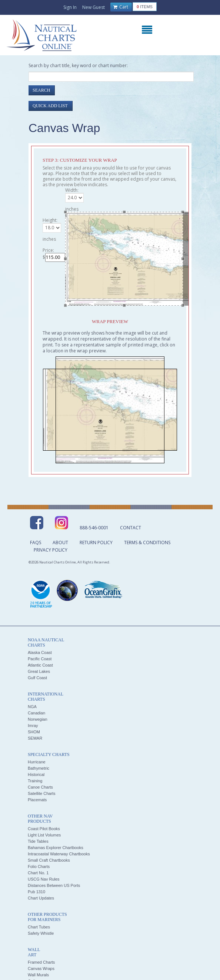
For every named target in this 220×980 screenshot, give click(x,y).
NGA (32, 707)
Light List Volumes (44, 835)
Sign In (70, 7)
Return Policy (96, 542)
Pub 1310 (36, 892)
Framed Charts (41, 962)
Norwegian (38, 719)
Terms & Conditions (147, 542)
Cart (121, 7)
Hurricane (37, 762)
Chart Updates (41, 898)
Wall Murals (38, 975)
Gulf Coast (37, 678)
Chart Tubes (39, 927)
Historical (36, 775)
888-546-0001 (94, 528)
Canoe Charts (40, 787)
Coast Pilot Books (44, 829)
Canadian (36, 713)
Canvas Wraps (41, 969)
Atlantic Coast (40, 665)
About (60, 542)
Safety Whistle (41, 933)
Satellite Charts (42, 793)
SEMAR (35, 738)
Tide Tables (38, 841)
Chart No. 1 (38, 873)
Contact (131, 528)
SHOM (34, 732)
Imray (33, 726)
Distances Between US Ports (54, 885)
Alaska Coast (40, 652)
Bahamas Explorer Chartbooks (56, 848)
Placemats (37, 800)
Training (35, 781)
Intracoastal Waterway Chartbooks (59, 854)
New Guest (94, 7)
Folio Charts (39, 866)
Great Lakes (39, 671)
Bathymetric (39, 768)
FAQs (36, 542)
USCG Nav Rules (44, 879)
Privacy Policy (51, 550)
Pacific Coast (40, 659)
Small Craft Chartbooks (49, 860)
